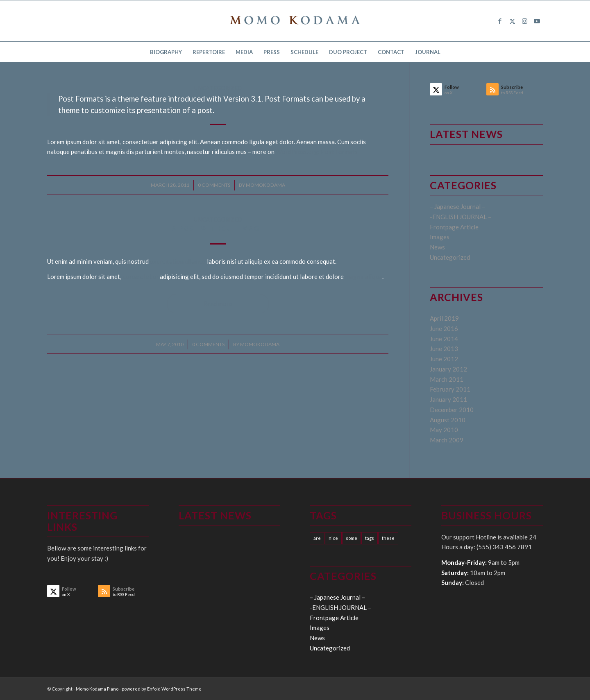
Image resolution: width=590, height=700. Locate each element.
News (437, 247)
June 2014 (444, 339)
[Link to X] (512, 21)
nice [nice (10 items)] (333, 538)
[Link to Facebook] (500, 21)
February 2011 (450, 389)
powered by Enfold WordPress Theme (162, 689)
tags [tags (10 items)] (370, 538)
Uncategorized (218, 88)
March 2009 (447, 440)
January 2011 (448, 399)
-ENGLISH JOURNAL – (461, 217)
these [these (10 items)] (388, 538)
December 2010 (452, 410)
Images (440, 237)
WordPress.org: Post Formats (317, 152)
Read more (218, 304)
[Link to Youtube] (537, 21)
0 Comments (214, 185)
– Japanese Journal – (457, 206)
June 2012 (444, 359)
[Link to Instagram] (524, 21)
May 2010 (444, 430)
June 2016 (444, 328)
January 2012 (448, 369)
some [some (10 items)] (352, 538)
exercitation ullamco (178, 261)
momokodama (265, 185)
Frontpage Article (454, 227)
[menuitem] (166, 52)
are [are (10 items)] (317, 538)
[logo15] (295, 21)
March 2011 (447, 379)
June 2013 (444, 349)
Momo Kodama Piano (97, 689)
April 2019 (444, 318)
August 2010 (448, 420)
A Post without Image (218, 228)
